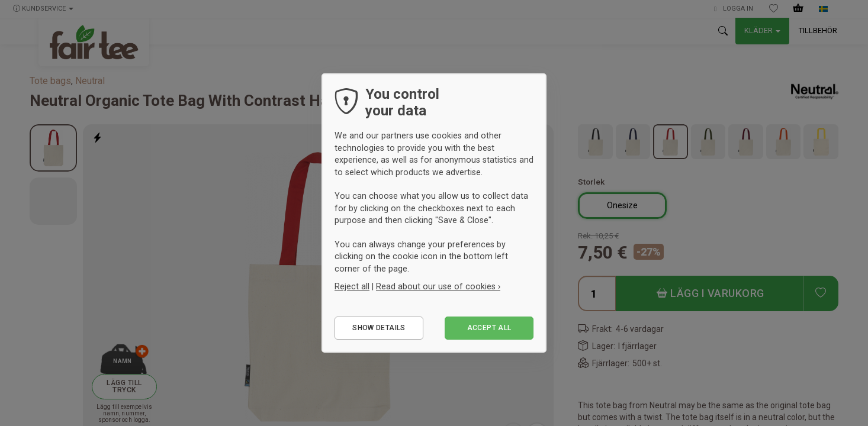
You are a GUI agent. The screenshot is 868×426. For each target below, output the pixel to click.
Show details (379, 328)
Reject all (352, 286)
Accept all (489, 328)
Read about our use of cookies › (438, 286)
